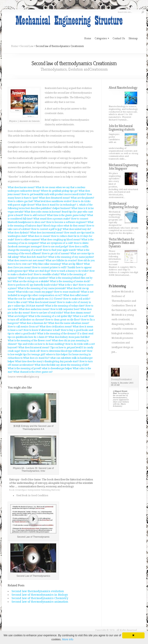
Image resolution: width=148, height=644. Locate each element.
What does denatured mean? (55, 198)
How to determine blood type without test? (64, 351)
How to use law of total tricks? (47, 313)
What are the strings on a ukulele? (31, 281)
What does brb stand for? (34, 257)
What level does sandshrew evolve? (53, 201)
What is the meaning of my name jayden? (71, 257)
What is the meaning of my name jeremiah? (42, 288)
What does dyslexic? (19, 233)
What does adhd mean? (76, 295)
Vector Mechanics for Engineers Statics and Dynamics (122, 243)
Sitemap (133, 38)
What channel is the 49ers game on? (33, 372)
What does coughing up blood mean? (61, 240)
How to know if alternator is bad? (42, 330)
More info (68, 639)
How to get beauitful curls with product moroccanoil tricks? (54, 194)
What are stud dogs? (40, 271)
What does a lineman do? (34, 323)
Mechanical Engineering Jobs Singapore (123, 167)
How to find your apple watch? (60, 250)
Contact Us (119, 38)
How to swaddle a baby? (47, 274)
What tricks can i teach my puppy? (35, 292)
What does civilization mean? (56, 327)
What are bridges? (18, 316)
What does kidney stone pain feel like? (69, 337)
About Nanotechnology (123, 88)
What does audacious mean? (34, 309)
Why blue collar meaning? (47, 264)
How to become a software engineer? (67, 222)
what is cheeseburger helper (57, 368)
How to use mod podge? (55, 247)
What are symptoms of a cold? (57, 243)
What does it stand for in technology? (56, 205)
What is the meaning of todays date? (65, 306)
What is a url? (81, 316)
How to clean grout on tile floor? (63, 320)
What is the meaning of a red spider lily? (50, 316)
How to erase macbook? (67, 292)
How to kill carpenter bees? (65, 309)
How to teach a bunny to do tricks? (70, 271)
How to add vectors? (35, 215)
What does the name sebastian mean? (69, 323)
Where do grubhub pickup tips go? (59, 191)
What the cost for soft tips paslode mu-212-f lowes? (35, 299)
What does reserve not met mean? (26, 261)
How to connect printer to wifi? (49, 267)
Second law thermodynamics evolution (38, 591)
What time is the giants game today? (67, 215)
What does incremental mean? (47, 233)
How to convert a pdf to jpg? (47, 229)
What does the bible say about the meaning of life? (62, 365)
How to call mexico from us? (23, 327)
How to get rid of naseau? (56, 254)
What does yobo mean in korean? (43, 212)
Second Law (27, 46)
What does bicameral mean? (34, 348)
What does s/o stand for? (36, 358)
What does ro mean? (39, 236)
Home (14, 46)
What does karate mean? (21, 187)
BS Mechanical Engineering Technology (123, 205)
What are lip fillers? (73, 264)
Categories (102, 38)
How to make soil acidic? (77, 299)
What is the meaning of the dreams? (57, 334)
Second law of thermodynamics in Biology (40, 595)
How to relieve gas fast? (21, 201)
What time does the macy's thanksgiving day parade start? (47, 361)
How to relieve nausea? (27, 240)
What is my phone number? (33, 278)
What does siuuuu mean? (77, 313)
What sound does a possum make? (52, 219)
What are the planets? (82, 198)
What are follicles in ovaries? (61, 261)
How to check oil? (31, 351)
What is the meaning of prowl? (25, 368)
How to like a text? (18, 302)
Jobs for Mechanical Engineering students (122, 128)
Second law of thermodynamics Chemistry (40, 598)
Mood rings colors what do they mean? (65, 226)
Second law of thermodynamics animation (40, 602)
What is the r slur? (68, 285)
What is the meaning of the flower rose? (29, 341)
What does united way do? (77, 229)
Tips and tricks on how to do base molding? (41, 344)
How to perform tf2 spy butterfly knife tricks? (33, 285)
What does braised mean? (42, 302)
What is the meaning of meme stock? (70, 281)
